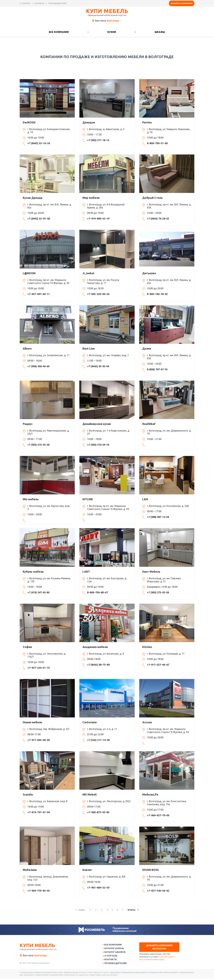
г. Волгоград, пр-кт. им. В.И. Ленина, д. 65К (169, 206)
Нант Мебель (151, 572)
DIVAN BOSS (150, 870)
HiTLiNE (88, 499)
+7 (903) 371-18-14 (98, 140)
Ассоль (147, 722)
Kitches (147, 647)
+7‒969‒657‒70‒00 (158, 815)
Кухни (112, 32)
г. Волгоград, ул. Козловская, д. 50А (168, 506)
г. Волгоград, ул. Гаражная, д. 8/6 (106, 877)
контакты (39, 3)
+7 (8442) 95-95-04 (98, 366)
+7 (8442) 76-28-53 (158, 219)
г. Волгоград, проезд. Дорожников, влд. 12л (48, 878)
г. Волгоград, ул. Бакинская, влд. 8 (47, 801)
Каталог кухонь (115, 949)
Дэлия (147, 348)
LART (86, 572)
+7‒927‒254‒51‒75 (39, 668)
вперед (130, 910)
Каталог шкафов (116, 953)
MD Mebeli (90, 794)
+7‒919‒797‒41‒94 (39, 812)
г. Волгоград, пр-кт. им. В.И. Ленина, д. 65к (49, 206)
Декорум (89, 122)
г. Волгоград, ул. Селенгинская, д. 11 (48, 355)
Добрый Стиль (153, 198)
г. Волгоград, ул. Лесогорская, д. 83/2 (109, 801)
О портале (112, 957)
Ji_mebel (88, 273)
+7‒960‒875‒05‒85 (98, 812)
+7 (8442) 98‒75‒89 (98, 665)
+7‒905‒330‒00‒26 (98, 294)
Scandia (28, 794)
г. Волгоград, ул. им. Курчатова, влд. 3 (49, 507)
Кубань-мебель (33, 572)
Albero (27, 348)
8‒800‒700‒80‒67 (97, 592)
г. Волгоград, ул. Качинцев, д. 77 (166, 654)
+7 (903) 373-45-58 (38, 445)
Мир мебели (91, 198)
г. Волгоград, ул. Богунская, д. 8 (105, 654)
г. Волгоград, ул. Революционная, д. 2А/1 (48, 432)
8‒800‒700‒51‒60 (157, 143)
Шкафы (160, 32)
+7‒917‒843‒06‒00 (39, 740)
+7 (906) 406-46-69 (38, 366)
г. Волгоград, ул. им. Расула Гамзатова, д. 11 (103, 281)
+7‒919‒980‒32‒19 (98, 219)
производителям (57, 3)
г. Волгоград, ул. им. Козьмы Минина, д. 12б (49, 580)
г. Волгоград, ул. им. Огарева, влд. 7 (108, 355)
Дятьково (149, 273)
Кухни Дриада (33, 198)
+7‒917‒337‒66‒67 (158, 665)
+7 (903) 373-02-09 (158, 592)
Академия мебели (95, 647)
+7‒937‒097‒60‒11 (39, 294)
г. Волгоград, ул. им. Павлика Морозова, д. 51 (164, 580)
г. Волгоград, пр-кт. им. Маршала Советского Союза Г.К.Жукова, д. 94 (48, 281)
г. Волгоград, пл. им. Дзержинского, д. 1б (169, 432)
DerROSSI (29, 122)
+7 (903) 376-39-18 (98, 445)
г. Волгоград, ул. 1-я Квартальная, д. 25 (108, 432)
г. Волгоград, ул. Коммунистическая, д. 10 (49, 131)
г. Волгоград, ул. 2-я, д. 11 (102, 729)
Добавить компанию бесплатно (159, 947)
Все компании (59, 32)
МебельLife (150, 794)
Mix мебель (31, 499)
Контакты (112, 961)
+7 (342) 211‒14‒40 (98, 740)
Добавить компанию (182, 3)
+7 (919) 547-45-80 (38, 592)
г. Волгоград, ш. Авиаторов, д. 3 (106, 129)
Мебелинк (30, 870)
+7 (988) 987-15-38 (158, 517)
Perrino (147, 122)
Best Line (89, 348)
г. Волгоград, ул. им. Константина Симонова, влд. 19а (167, 803)
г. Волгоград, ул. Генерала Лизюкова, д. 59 (169, 131)
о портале (25, 3)
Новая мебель (32, 722)
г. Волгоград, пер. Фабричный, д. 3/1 (48, 729)
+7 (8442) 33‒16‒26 (39, 143)
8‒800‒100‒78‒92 (157, 294)
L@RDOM (29, 273)
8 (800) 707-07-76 (157, 369)
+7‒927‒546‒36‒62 (158, 891)
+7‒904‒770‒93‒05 (39, 891)
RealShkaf (149, 424)
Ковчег (87, 870)
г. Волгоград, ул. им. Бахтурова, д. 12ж (107, 580)
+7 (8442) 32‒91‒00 (39, 219)
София (27, 647)
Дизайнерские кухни (97, 424)
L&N (145, 499)
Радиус (28, 424)
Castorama (90, 722)
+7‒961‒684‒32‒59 (98, 888)
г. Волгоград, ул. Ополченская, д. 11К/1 (47, 655)
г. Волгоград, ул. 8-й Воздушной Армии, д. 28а (106, 206)
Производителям (117, 965)
